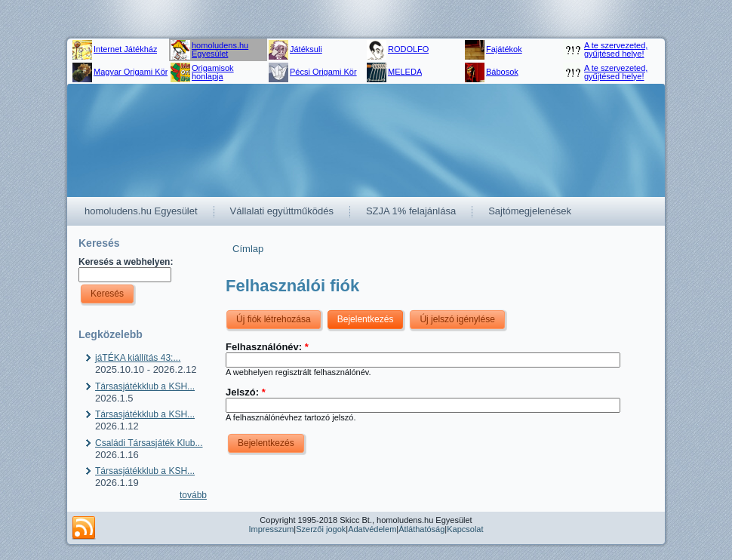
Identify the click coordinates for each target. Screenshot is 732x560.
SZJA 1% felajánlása (411, 211)
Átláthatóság (421, 529)
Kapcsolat (465, 529)
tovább (193, 495)
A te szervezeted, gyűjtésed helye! (616, 49)
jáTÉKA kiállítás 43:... (138, 358)
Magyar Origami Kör (131, 72)
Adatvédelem (372, 529)
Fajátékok (504, 49)
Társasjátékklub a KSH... (145, 386)
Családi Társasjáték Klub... (149, 443)
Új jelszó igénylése (457, 319)
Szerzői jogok (321, 529)
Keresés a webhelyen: (126, 262)
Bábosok (502, 72)
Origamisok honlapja (213, 72)
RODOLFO (408, 49)
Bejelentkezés (366, 319)
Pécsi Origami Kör (323, 72)
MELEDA (405, 72)
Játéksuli (306, 49)
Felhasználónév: (267, 347)
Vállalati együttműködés (282, 211)
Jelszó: (246, 392)
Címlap (248, 249)
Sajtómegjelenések (530, 211)
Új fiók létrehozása (274, 319)
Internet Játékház (125, 49)
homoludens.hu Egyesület (220, 49)
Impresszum (271, 529)
